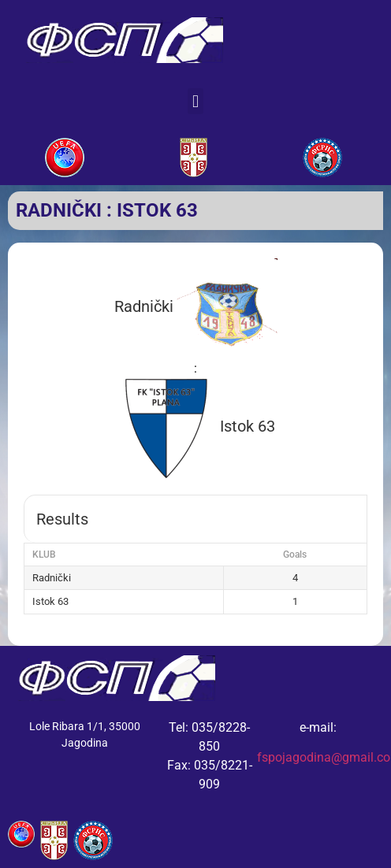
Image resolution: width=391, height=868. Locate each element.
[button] (195, 101)
